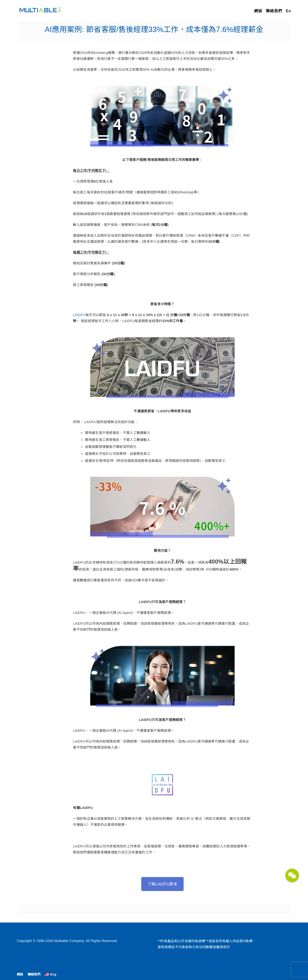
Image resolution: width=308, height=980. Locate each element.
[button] (292, 875)
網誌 (258, 11)
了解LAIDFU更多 (162, 884)
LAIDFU (79, 315)
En (289, 11)
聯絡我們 (274, 11)
